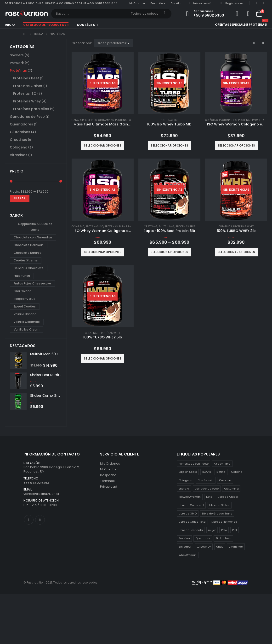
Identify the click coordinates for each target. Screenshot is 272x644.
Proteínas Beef (185, 227)
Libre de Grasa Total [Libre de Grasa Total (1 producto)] (192, 522)
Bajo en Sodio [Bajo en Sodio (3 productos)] (188, 472)
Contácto (86, 25)
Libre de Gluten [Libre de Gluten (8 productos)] (219, 505)
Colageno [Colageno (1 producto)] (185, 480)
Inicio (10, 25)
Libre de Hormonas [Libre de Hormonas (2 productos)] (224, 522)
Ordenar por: (82, 43)
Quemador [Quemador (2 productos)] (203, 538)
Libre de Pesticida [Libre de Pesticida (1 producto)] (191, 530)
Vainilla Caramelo (27, 322)
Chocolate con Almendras (33, 237)
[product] (103, 83)
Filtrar (20, 198)
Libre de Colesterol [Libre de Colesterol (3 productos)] (191, 505)
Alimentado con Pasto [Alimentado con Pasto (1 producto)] (194, 464)
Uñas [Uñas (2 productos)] (220, 547)
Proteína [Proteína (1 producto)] (184, 538)
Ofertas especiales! (232, 25)
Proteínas (18, 71)
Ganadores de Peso (84, 120)
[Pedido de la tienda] (113, 43)
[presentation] (57, 346)
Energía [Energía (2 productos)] (184, 489)
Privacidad (109, 487)
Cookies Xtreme (26, 260)
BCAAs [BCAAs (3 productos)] (207, 472)
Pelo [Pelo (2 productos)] (224, 530)
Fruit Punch (22, 276)
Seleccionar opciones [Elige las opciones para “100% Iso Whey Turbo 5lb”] (169, 145)
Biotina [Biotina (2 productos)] (221, 472)
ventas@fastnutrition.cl (41, 494)
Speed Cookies (25, 306)
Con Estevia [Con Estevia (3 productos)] (206, 480)
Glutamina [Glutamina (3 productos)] (231, 489)
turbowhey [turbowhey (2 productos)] (204, 547)
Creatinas (151, 227)
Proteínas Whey (243, 227)
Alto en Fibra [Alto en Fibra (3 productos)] (222, 464)
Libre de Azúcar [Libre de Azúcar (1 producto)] (228, 497)
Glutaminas (106, 120)
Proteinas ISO (169, 120)
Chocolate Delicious (29, 245)
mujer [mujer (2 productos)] (212, 530)
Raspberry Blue (25, 299)
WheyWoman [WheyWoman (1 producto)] (188, 555)
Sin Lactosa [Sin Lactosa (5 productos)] (224, 538)
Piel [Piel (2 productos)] (235, 530)
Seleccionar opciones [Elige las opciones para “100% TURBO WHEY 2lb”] (236, 252)
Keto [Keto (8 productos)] (209, 497)
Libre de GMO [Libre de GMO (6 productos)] (188, 514)
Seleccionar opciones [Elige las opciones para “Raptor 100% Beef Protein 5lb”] (169, 252)
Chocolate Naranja (28, 253)
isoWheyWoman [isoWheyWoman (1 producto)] (190, 497)
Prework (17, 63)
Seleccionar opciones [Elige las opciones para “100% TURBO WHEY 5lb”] (103, 358)
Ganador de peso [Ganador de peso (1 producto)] (207, 489)
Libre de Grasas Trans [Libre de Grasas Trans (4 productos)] (217, 514)
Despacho (108, 475)
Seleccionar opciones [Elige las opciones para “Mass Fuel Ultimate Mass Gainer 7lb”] (103, 145)
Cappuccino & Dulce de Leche (35, 227)
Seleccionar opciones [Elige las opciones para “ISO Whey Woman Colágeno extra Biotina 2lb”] (236, 145)
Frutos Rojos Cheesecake (32, 283)
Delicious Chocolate (29, 268)
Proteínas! (258, 24)
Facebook (29, 520)
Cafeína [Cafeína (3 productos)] (237, 472)
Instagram (40, 520)
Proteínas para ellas (252, 120)
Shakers (17, 55)
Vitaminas (19, 155)
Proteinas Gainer (127, 120)
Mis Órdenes (110, 464)
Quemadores (21, 124)
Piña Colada (23, 291)
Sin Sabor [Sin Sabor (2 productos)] (185, 547)
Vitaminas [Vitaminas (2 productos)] (236, 547)
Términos (108, 481)
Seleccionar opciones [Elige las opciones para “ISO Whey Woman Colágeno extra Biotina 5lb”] (103, 252)
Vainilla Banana (25, 314)
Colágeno (212, 120)
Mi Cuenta (108, 469)
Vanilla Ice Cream (27, 329)
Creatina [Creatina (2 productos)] (225, 480)
